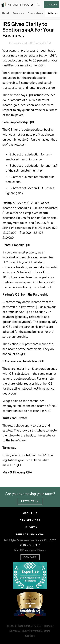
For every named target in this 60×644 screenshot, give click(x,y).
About (5, 13)
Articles (53, 13)
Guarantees (35, 13)
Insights (30, 527)
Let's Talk (30, 501)
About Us (30, 513)
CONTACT (30, 557)
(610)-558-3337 (30, 545)
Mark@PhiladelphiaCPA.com (30, 550)
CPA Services (30, 520)
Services (18, 13)
